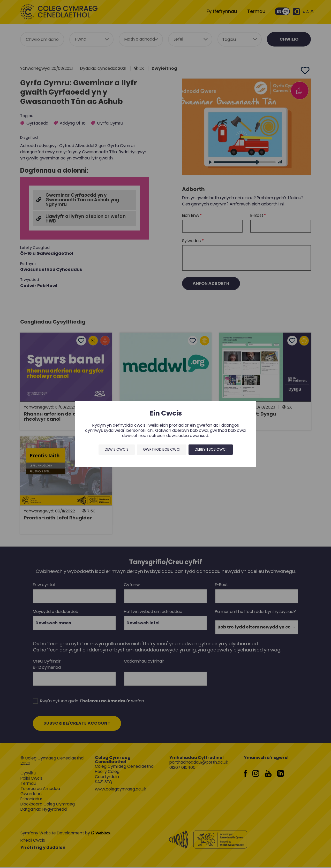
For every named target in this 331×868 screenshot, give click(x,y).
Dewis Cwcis (117, 449)
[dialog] (165, 434)
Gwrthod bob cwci (162, 449)
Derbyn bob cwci (211, 449)
